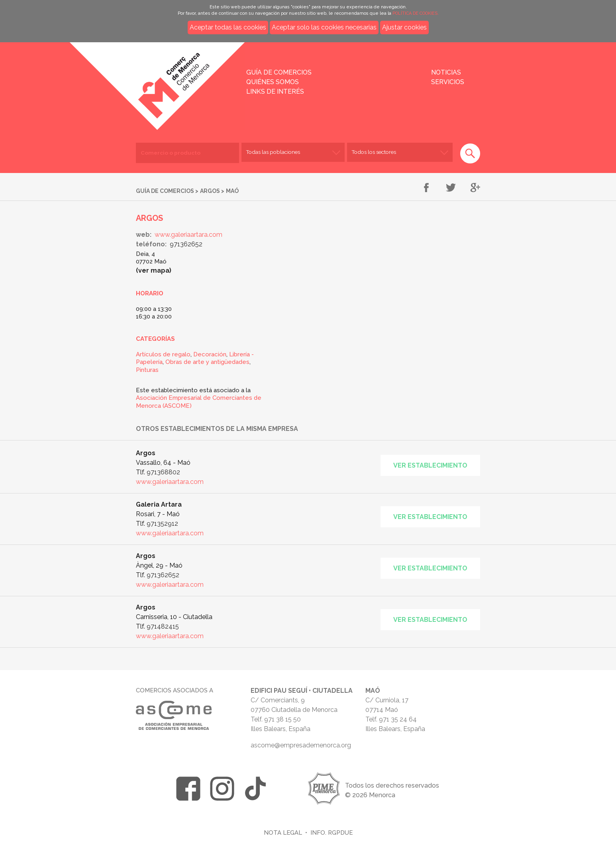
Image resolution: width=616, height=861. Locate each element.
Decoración (210, 354)
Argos (210, 191)
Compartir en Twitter (451, 188)
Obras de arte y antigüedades (207, 362)
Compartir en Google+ (475, 188)
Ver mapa (154, 270)
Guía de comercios (279, 72)
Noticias (446, 72)
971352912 (162, 524)
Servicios (448, 82)
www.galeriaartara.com (188, 235)
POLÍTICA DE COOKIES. (416, 13)
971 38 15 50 (282, 719)
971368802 (163, 472)
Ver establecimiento (430, 465)
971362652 (186, 244)
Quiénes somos (273, 82)
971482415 (163, 626)
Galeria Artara (159, 504)
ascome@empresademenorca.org (301, 745)
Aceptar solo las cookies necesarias (324, 27)
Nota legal (283, 832)
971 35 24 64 (398, 719)
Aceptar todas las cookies (228, 27)
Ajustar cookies (404, 27)
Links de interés (275, 91)
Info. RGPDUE (332, 832)
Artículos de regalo (163, 354)
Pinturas (147, 370)
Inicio (143, 81)
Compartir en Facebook (427, 188)
